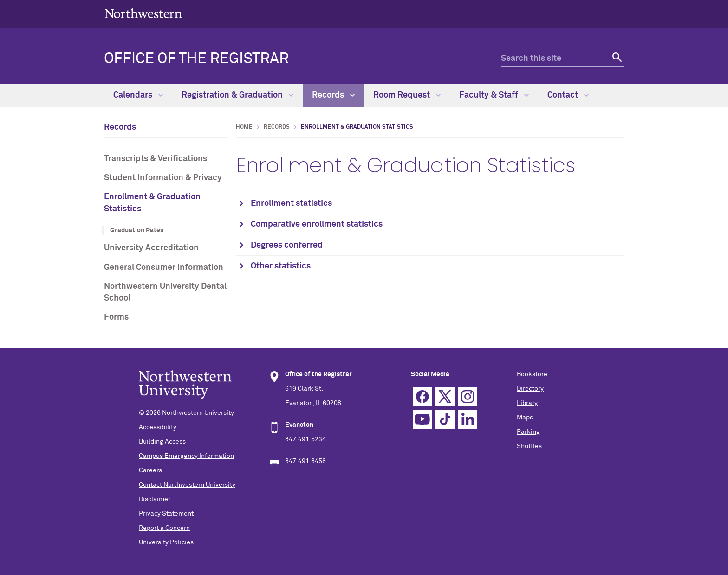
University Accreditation (151, 248)
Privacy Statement (166, 514)
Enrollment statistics (291, 203)
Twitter (445, 396)
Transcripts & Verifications (156, 159)
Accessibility (158, 427)
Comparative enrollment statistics (317, 224)
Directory (530, 389)
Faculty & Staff (494, 95)
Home (244, 127)
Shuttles (529, 446)
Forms (116, 317)
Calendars (138, 95)
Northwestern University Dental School (165, 292)
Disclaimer (155, 499)
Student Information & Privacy (163, 178)
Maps (525, 418)
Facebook (422, 396)
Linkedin (468, 419)
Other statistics (281, 266)
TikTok (445, 419)
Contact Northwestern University (187, 485)
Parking (528, 432)
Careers (150, 470)
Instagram (468, 396)
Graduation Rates (137, 230)
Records (333, 95)
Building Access (162, 442)
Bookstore (532, 374)
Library (527, 403)
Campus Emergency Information (186, 456)
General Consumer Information (164, 268)
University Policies (166, 542)
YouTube (422, 419)
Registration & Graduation (237, 95)
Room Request (407, 95)
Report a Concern (164, 528)
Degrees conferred (287, 245)
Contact (568, 95)
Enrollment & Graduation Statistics (152, 203)
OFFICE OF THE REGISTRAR (196, 59)
